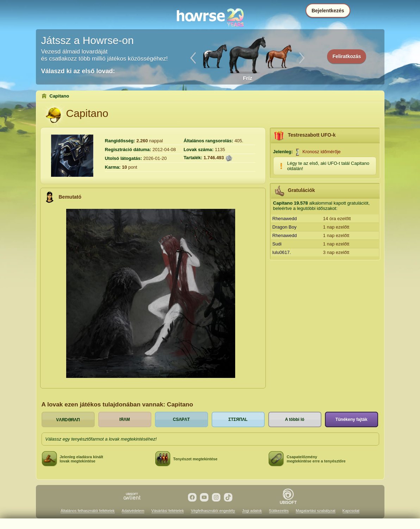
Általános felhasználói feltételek (87, 511)
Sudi (277, 244)
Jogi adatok (252, 511)
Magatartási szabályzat (316, 511)
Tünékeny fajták (352, 419)
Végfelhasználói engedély (213, 511)
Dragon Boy (285, 227)
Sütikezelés (279, 511)
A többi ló (295, 419)
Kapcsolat (351, 511)
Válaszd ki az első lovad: (78, 71)
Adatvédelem (133, 511)
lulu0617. (282, 252)
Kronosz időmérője (321, 152)
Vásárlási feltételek (168, 511)
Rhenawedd (285, 219)
